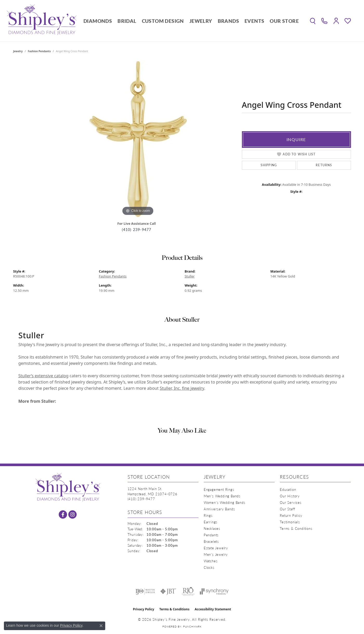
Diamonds (98, 21)
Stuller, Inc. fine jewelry (182, 388)
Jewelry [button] (201, 21)
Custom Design (163, 21)
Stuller (190, 276)
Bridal (127, 21)
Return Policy (291, 515)
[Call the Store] (141, 499)
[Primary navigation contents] (191, 21)
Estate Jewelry (216, 548)
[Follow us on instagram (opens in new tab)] (72, 514)
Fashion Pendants (39, 51)
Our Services (291, 502)
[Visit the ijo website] (145, 591)
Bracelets (211, 541)
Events (254, 21)
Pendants (211, 535)
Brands (228, 21)
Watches (211, 561)
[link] (324, 21)
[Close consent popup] (101, 626)
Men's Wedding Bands (222, 496)
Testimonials (290, 522)
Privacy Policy (144, 609)
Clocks (209, 567)
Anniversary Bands (219, 509)
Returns (324, 165)
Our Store (284, 21)
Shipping (269, 165)
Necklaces (212, 528)
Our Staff (287, 509)
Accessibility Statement (213, 609)
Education (288, 489)
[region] (138, 139)
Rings (208, 515)
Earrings (211, 522)
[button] (313, 21)
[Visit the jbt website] (168, 591)
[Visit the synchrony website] (214, 591)
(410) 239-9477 (137, 230)
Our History (290, 496)
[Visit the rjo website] (188, 591)
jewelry (18, 51)
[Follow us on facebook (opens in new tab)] (63, 514)
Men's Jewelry (216, 554)
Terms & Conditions (296, 528)
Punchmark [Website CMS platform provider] (192, 626)
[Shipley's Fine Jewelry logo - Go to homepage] (42, 21)
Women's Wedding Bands (225, 502)
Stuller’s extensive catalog (44, 376)
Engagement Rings (219, 489)
